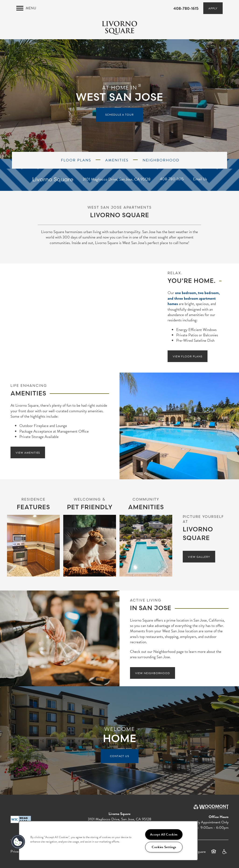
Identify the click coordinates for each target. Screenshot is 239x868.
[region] (108, 841)
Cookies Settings (164, 847)
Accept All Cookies (164, 834)
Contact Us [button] (120, 756)
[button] (213, 8)
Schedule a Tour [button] (119, 115)
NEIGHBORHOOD (160, 160)
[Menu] (26, 8)
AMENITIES (116, 160)
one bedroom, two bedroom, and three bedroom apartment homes (194, 298)
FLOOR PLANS (75, 160)
